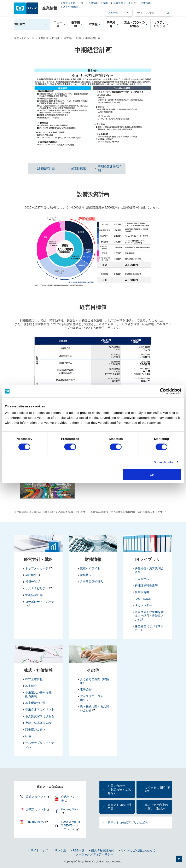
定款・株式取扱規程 (38, 723)
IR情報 (56, 38)
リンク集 (60, 850)
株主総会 (31, 686)
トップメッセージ (37, 568)
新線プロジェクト (123, 3)
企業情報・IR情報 (98, 3)
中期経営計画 (34, 595)
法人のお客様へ (72, 7)
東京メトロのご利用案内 (119, 807)
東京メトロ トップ (73, 3)
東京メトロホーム (24, 38)
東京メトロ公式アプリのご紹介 (128, 823)
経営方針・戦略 (72, 38)
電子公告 (86, 690)
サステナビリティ (37, 588)
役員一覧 (31, 582)
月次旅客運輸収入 (92, 582)
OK (152, 475)
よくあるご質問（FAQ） (157, 789)
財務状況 (86, 575)
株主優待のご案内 (37, 703)
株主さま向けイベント (40, 709)
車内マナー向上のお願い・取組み (156, 807)
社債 (28, 736)
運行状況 (20, 24)
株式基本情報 (34, 679)
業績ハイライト (90, 568)
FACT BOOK (143, 599)
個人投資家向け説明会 (40, 716)
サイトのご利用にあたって (138, 850)
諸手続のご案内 (35, 729)
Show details (163, 462)
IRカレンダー (143, 605)
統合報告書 (142, 592)
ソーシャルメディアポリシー (94, 854)
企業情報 (43, 38)
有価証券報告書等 (146, 585)
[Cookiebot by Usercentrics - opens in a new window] (163, 391)
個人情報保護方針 (103, 850)
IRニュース (142, 579)
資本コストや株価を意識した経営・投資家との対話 (149, 616)
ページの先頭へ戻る (179, 859)
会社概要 (31, 575)
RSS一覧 (79, 850)
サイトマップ (39, 850)
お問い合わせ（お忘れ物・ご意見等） (119, 789)
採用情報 (146, 3)
